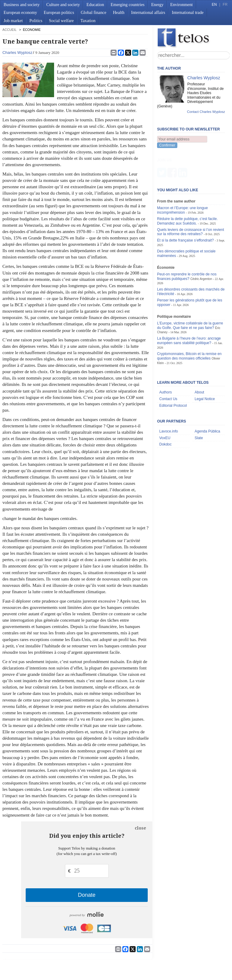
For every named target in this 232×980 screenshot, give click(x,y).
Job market (13, 21)
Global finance (93, 12)
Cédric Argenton (201, 249)
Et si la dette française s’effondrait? (185, 210)
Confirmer (167, 145)
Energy (157, 5)
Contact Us (168, 369)
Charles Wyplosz (17, 53)
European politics (59, 12)
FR (225, 5)
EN (214, 5)
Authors (166, 362)
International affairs (148, 12)
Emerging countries (127, 5)
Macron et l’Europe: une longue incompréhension (182, 180)
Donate (87, 895)
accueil (9, 30)
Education (95, 5)
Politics (36, 21)
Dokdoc (165, 414)
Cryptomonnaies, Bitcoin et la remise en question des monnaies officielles (189, 326)
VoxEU (165, 408)
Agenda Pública (207, 401)
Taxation (88, 21)
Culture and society (63, 5)
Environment (181, 5)
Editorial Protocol (173, 376)
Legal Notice (205, 369)
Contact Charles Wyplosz (206, 112)
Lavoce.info (169, 401)
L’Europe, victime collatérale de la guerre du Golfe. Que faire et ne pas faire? (190, 296)
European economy (20, 12)
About (199, 362)
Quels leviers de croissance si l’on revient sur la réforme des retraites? (191, 202)
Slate (199, 408)
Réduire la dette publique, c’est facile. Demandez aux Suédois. (187, 191)
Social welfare (61, 21)
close (140, 828)
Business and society (22, 5)
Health (119, 12)
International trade (188, 12)
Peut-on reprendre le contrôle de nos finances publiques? (187, 247)
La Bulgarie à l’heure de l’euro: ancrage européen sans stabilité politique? (189, 311)
